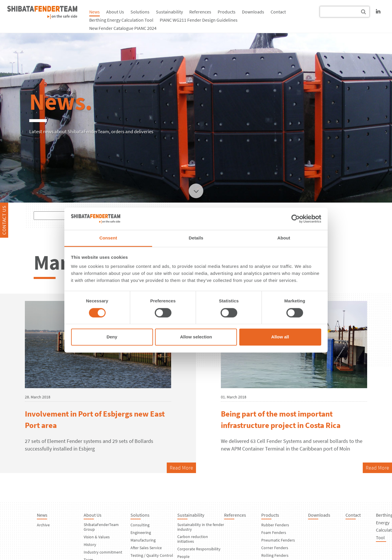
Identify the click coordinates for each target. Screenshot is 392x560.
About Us (115, 12)
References (200, 12)
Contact (278, 12)
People (183, 556)
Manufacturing (143, 540)
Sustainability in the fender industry (201, 527)
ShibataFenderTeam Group (101, 527)
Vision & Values (97, 537)
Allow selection (196, 337)
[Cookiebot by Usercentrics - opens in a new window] (296, 219)
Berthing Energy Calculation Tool (121, 20)
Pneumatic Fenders (278, 540)
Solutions (140, 12)
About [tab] (284, 238)
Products (227, 12)
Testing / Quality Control (152, 555)
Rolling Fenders (275, 555)
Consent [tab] (108, 238)
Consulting (140, 525)
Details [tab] (196, 238)
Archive (43, 525)
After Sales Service (146, 548)
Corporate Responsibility (199, 549)
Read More (181, 468)
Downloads (253, 12)
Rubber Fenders (275, 525)
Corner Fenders (275, 548)
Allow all (280, 337)
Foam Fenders (274, 532)
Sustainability (169, 12)
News (94, 12)
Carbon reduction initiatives (193, 539)
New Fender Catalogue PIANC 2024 (123, 28)
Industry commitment (103, 552)
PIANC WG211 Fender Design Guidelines (199, 20)
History (90, 544)
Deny (112, 337)
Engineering (141, 532)
